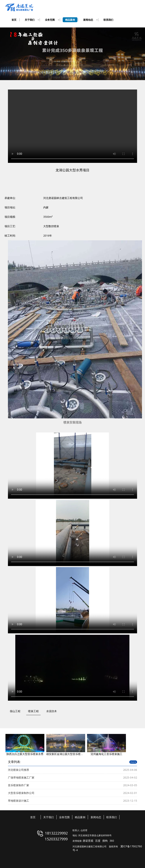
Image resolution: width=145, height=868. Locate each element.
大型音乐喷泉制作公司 (21, 793)
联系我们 (112, 817)
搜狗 (105, 841)
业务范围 (64, 817)
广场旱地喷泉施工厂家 (21, 777)
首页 (33, 817)
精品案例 (80, 817)
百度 (98, 841)
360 (112, 841)
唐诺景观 (88, 841)
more (133, 762)
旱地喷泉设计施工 (19, 801)
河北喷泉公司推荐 (19, 770)
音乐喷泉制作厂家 (19, 785)
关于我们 (49, 817)
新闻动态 (96, 817)
